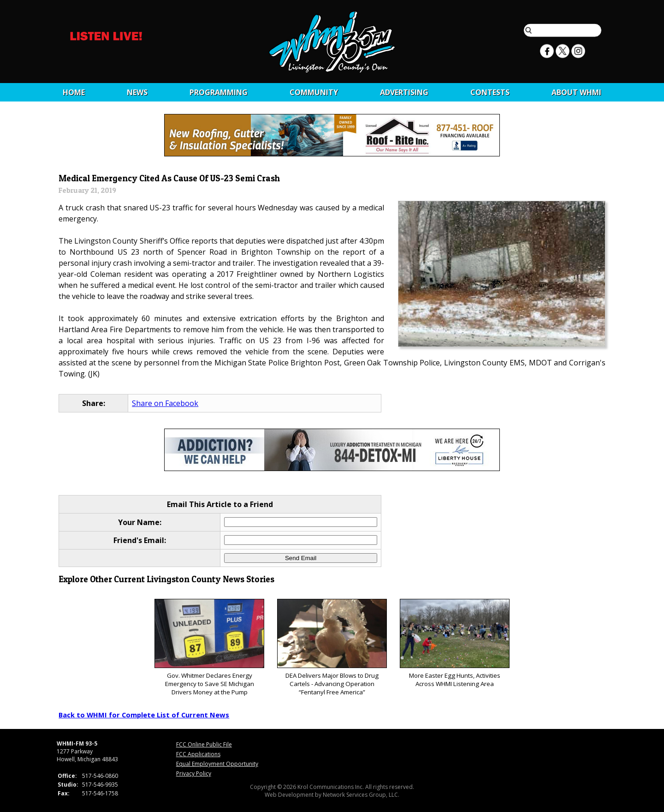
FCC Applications (198, 754)
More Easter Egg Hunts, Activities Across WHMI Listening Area (454, 643)
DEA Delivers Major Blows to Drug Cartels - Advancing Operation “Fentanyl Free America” (332, 648)
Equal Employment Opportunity (217, 764)
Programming (219, 92)
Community (314, 92)
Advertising (404, 92)
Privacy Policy (194, 773)
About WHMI (576, 92)
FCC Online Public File (204, 744)
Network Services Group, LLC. (361, 795)
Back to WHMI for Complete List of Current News (144, 715)
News (137, 92)
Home (74, 92)
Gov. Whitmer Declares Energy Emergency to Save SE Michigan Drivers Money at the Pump (209, 648)
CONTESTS (490, 92)
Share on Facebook (165, 403)
